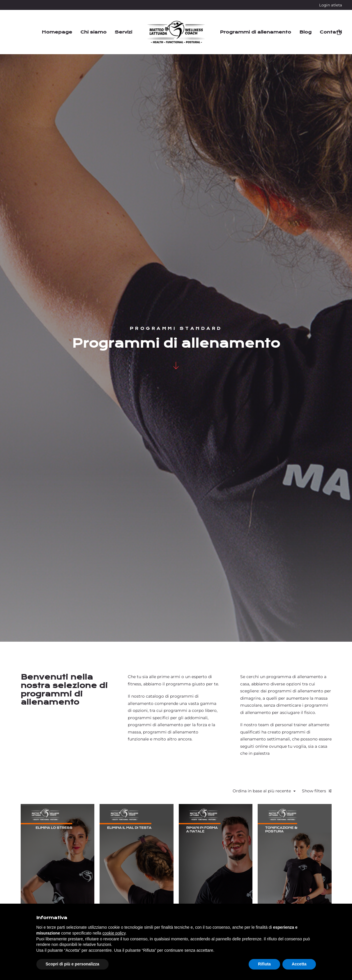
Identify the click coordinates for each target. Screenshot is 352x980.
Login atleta (331, 5)
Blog (305, 32)
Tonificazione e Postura (308, 452)
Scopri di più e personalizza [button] (72, 964)
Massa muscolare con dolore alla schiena (206, 615)
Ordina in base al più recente (264, 329)
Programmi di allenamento (255, 32)
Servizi (123, 32)
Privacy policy (309, 901)
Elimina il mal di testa (206, 466)
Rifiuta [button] (264, 964)
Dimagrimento (256, 440)
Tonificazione (154, 461)
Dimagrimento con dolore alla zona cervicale (308, 607)
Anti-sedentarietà (154, 777)
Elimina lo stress (154, 474)
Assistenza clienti (234, 887)
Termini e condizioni (237, 878)
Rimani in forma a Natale (257, 466)
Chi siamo (93, 32)
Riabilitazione (153, 447)
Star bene (153, 432)
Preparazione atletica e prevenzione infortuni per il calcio (257, 617)
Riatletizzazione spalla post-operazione (154, 607)
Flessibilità (153, 440)
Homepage (57, 32)
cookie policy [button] (114, 933)
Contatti (331, 32)
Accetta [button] (299, 964)
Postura (153, 454)
